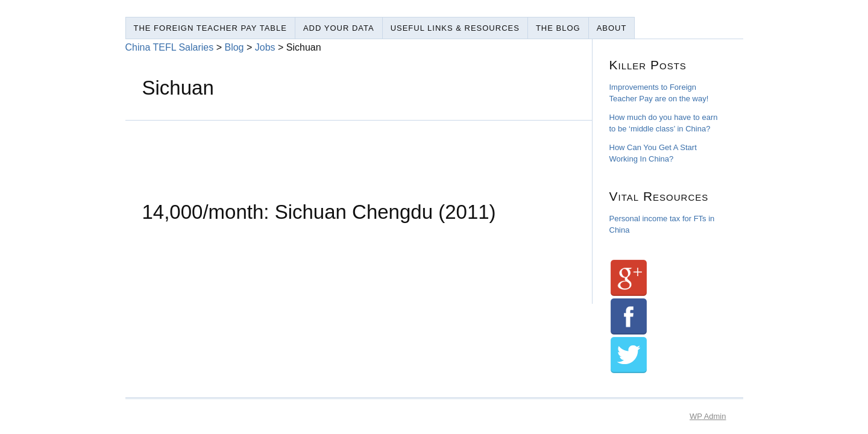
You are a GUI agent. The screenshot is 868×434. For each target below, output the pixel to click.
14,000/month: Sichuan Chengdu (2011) (319, 212)
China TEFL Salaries (170, 47)
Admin (708, 416)
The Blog (558, 28)
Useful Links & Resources (455, 28)
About (612, 28)
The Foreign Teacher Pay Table (210, 28)
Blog (234, 47)
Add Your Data (339, 28)
